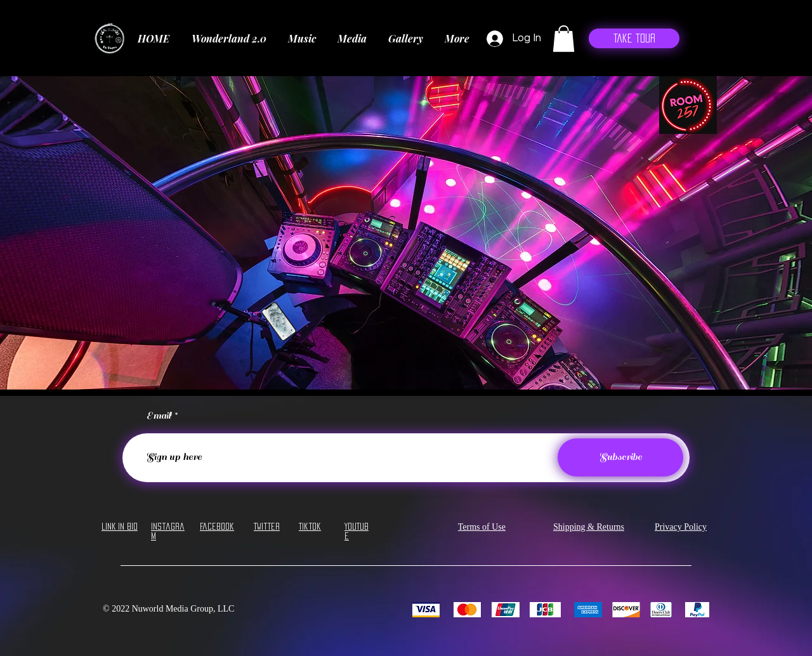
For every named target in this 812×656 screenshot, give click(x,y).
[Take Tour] (634, 38)
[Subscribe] (620, 457)
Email (159, 416)
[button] (564, 39)
